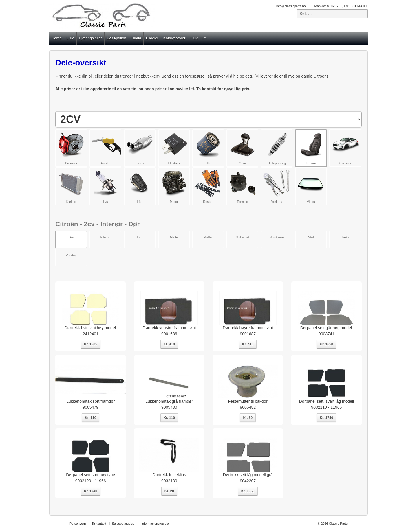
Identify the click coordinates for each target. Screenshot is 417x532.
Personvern (78, 524)
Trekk (345, 237)
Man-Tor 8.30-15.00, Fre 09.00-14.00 (341, 6)
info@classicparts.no (291, 6)
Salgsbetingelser (124, 524)
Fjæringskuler (90, 38)
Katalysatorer (174, 38)
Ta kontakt (99, 524)
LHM (70, 38)
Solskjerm (277, 237)
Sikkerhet (243, 237)
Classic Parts (338, 524)
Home (57, 38)
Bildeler (152, 38)
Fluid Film (198, 38)
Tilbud (136, 38)
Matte (174, 237)
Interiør (105, 237)
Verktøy (71, 255)
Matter (208, 237)
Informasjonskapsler (156, 524)
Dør (71, 237)
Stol (311, 237)
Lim (140, 237)
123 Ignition (116, 38)
